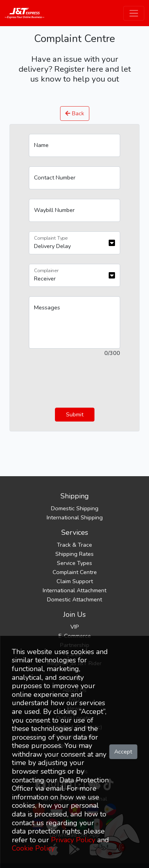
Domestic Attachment (74, 599)
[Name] (74, 145)
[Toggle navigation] (134, 13)
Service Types (74, 563)
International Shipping (75, 517)
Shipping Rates (74, 554)
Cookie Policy (33, 848)
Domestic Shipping (75, 508)
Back (75, 113)
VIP (75, 627)
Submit (75, 414)
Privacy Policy (73, 840)
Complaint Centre (75, 572)
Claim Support (75, 581)
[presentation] (89, 383)
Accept (123, 752)
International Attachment (74, 590)
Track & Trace (74, 545)
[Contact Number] (74, 178)
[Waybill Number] (74, 210)
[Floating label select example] (74, 243)
